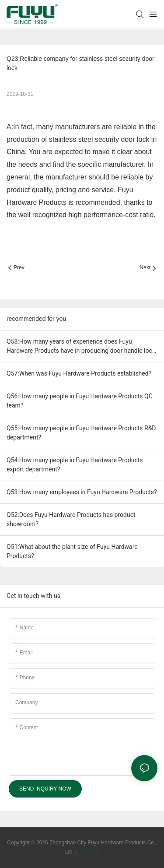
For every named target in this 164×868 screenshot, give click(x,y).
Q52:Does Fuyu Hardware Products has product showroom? (71, 519)
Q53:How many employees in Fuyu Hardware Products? (82, 492)
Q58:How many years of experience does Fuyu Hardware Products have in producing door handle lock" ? (82, 347)
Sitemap (89, 852)
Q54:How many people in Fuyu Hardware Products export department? (75, 465)
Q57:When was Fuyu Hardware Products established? (79, 373)
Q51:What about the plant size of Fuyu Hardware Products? (72, 551)
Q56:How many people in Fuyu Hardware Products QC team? (80, 401)
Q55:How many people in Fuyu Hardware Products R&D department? (81, 433)
